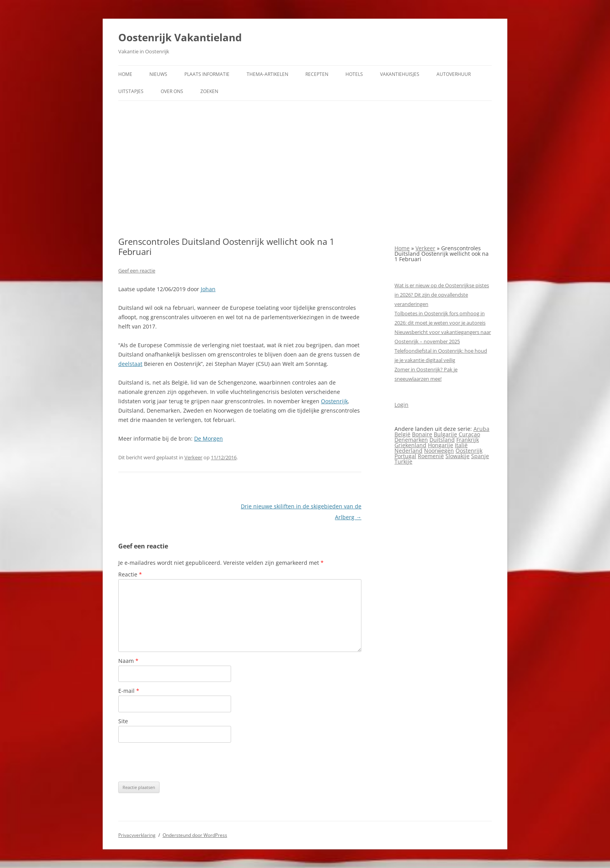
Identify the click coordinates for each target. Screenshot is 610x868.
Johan (208, 289)
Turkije (403, 461)
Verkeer (193, 457)
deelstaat (130, 364)
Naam (128, 661)
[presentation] (177, 762)
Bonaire (422, 434)
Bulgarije (445, 434)
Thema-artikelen (267, 74)
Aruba (481, 429)
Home (125, 74)
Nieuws (158, 74)
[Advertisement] (305, 169)
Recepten (317, 74)
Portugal (405, 456)
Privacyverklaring (137, 835)
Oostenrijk (334, 401)
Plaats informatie (207, 74)
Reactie (130, 574)
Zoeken (209, 91)
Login (401, 405)
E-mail (129, 691)
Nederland (408, 451)
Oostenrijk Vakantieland (180, 37)
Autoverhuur (454, 74)
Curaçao (469, 434)
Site (123, 721)
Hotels (354, 74)
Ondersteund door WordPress (195, 835)
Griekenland (410, 445)
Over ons (172, 91)
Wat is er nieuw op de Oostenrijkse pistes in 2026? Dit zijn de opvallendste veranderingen (442, 295)
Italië (461, 445)
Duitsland (442, 440)
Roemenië (431, 456)
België (402, 434)
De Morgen (209, 438)
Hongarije (441, 445)
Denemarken (411, 440)
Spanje (480, 456)
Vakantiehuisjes (400, 74)
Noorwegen (439, 451)
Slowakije (457, 456)
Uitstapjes (131, 91)
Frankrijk (468, 440)
